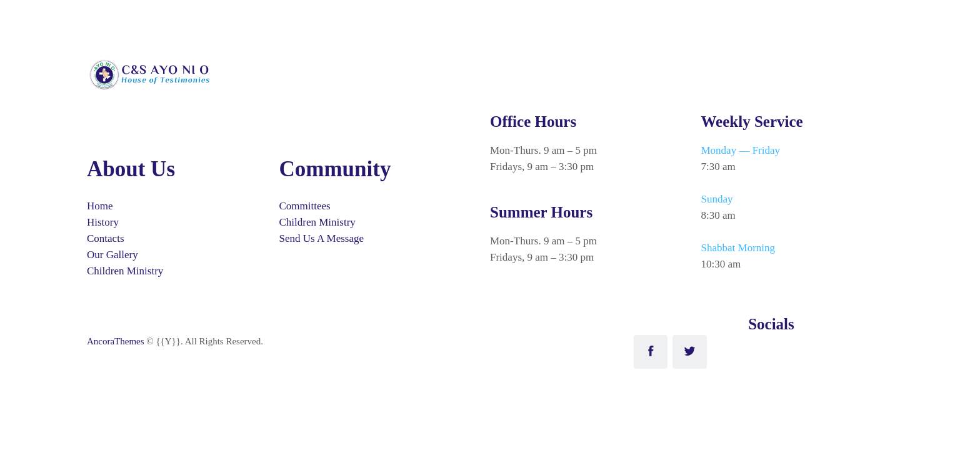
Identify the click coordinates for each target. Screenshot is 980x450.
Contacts (106, 238)
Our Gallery (112, 255)
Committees (305, 206)
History (103, 222)
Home (100, 206)
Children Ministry (125, 271)
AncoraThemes (116, 341)
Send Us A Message (322, 238)
